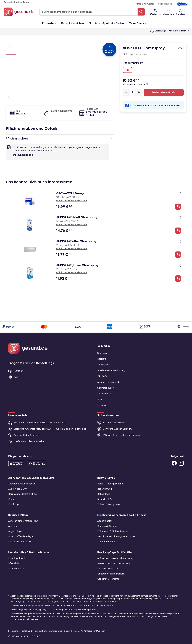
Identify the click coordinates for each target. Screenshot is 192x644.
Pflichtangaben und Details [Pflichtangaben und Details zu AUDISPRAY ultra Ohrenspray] (72, 249)
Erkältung (13, 504)
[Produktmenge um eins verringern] (126, 92)
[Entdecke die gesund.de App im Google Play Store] (37, 463)
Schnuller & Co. (105, 499)
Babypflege (104, 494)
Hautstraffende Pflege (21, 537)
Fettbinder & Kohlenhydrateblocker (116, 537)
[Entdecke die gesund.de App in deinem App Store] (17, 463)
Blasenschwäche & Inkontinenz (114, 563)
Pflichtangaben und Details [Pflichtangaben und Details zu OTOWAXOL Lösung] (72, 201)
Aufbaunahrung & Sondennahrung (115, 558)
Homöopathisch (17, 558)
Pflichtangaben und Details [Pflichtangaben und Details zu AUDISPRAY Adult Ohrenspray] (72, 225)
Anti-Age (13, 526)
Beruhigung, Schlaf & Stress (23, 494)
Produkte (49, 23)
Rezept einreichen (73, 23)
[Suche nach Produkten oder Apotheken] (141, 12)
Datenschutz (104, 394)
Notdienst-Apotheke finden (106, 23)
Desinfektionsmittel (108, 569)
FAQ (16, 377)
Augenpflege (15, 531)
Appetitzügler (105, 521)
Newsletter (103, 365)
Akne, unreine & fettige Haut (23, 521)
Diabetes (13, 499)
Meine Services (139, 23)
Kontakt (18, 371)
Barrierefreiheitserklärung (111, 371)
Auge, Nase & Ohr (18, 489)
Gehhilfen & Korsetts (108, 579)
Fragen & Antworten (144, 4)
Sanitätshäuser (105, 388)
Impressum (103, 405)
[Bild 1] (11, 53)
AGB (100, 400)
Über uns (102, 353)
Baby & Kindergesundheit (111, 484)
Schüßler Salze (16, 569)
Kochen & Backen (107, 542)
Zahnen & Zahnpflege (109, 504)
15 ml (127, 70)
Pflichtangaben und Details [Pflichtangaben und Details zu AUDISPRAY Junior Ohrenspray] (72, 273)
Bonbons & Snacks (107, 526)
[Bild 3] (11, 64)
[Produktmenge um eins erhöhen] (139, 92)
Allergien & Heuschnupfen (22, 484)
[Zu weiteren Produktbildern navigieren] (11, 98)
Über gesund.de (166, 4)
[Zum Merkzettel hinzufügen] (180, 49)
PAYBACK (102, 376)
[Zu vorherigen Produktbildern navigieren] (11, 46)
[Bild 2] (11, 59)
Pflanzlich (13, 563)
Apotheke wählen (179, 31)
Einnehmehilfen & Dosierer (111, 574)
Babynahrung (105, 489)
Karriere (102, 359)
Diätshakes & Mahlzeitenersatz (114, 531)
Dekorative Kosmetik (20, 542)
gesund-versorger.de (109, 382)
